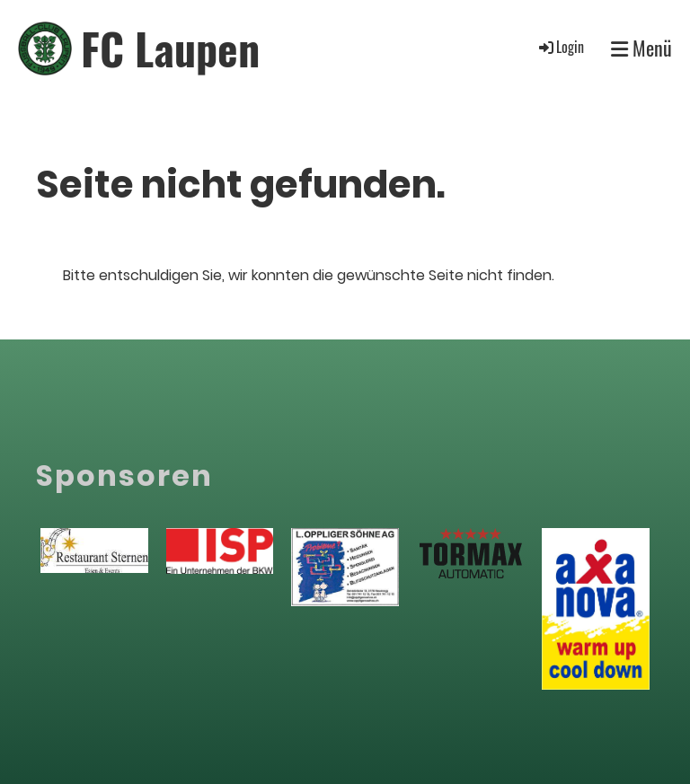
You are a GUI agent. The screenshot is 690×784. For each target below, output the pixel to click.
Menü (641, 48)
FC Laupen (170, 48)
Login (560, 47)
